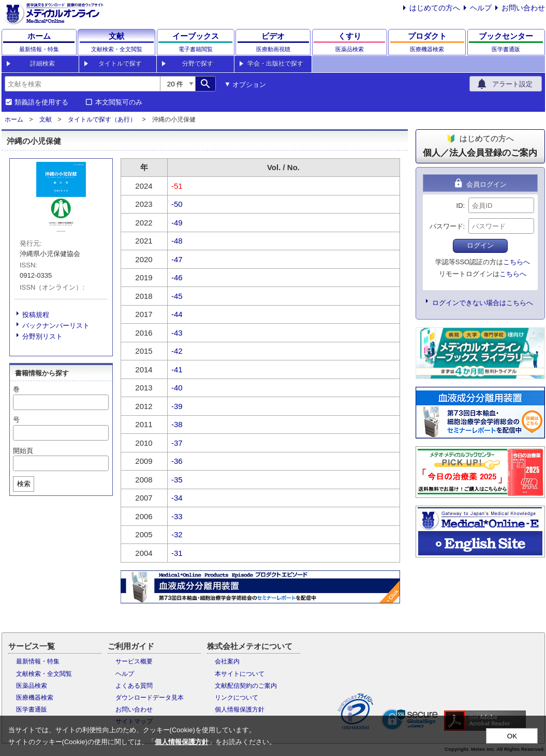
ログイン (480, 245)
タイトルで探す (120, 64)
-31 (177, 553)
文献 (46, 119)
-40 (177, 388)
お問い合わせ (523, 8)
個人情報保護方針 (240, 709)
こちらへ (517, 262)
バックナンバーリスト (56, 326)
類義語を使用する (41, 102)
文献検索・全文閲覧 (44, 674)
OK (512, 736)
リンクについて (237, 698)
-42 (177, 351)
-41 (177, 369)
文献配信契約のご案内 (246, 686)
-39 (177, 406)
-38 (177, 424)
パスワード (446, 226)
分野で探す (198, 64)
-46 (177, 277)
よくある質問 (134, 686)
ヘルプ (481, 8)
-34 (177, 498)
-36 (177, 461)
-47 (177, 259)
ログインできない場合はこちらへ (483, 303)
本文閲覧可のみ (119, 102)
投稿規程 (36, 315)
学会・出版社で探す (275, 64)
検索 (24, 484)
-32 (177, 534)
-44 (177, 314)
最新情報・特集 (38, 661)
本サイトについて (240, 674)
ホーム (14, 119)
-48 (177, 241)
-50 (177, 204)
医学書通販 (32, 709)
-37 (177, 443)
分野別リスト (42, 336)
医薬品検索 (32, 686)
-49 (177, 223)
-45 (177, 296)
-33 (177, 516)
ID (460, 206)
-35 (177, 480)
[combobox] (82, 84)
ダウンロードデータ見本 (150, 698)
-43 (177, 333)
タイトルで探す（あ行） (102, 119)
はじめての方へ (435, 8)
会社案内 (227, 661)
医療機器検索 (35, 698)
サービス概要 (134, 661)
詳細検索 (42, 64)
